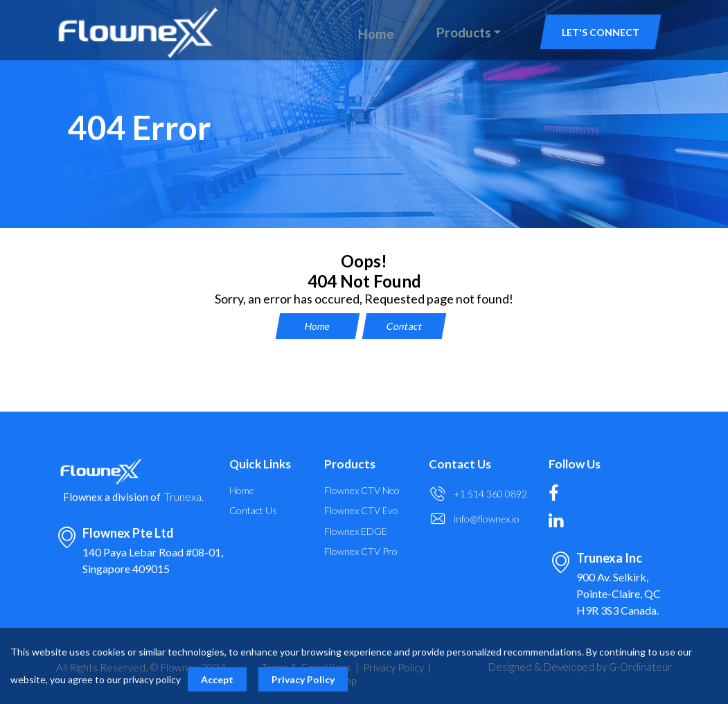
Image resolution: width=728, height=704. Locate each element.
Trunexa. (184, 497)
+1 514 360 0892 (490, 494)
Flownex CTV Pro (361, 552)
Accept (217, 679)
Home (376, 34)
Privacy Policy (303, 679)
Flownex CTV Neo (362, 491)
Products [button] (464, 32)
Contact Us (253, 511)
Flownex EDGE (356, 531)
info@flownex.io (487, 519)
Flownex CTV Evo (361, 511)
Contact (404, 326)
